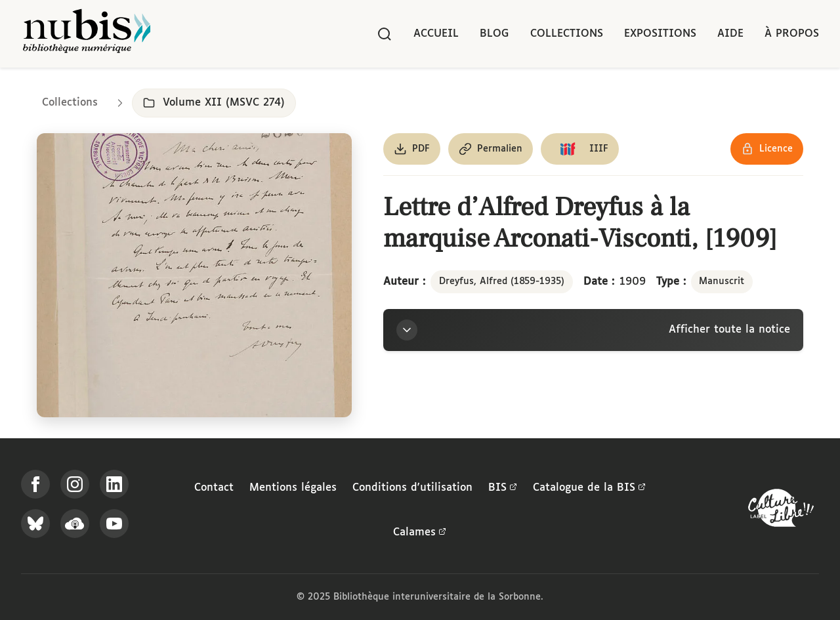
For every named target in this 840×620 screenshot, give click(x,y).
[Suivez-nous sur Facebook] (35, 484)
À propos (792, 34)
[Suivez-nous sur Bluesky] (35, 524)
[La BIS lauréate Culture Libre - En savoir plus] (781, 511)
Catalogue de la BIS (589, 488)
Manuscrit (722, 281)
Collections (567, 34)
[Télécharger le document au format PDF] (412, 149)
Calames (420, 533)
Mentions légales (293, 488)
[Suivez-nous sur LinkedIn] (114, 484)
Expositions (660, 34)
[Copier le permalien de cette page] (491, 149)
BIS (503, 488)
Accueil (436, 34)
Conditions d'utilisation (412, 488)
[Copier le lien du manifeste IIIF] (580, 149)
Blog (494, 34)
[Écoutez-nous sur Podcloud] (75, 524)
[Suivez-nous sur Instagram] (75, 484)
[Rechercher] (385, 34)
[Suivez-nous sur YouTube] (114, 524)
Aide (730, 34)
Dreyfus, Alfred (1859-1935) (502, 281)
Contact (214, 488)
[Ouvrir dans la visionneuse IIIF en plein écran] (194, 275)
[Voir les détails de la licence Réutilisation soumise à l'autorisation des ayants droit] (767, 149)
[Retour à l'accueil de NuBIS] (87, 34)
